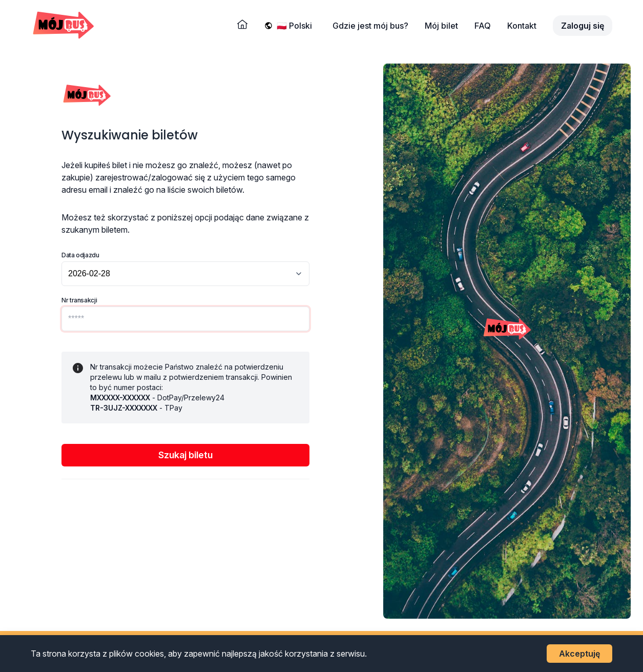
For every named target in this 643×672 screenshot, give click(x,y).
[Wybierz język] (296, 26)
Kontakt (522, 26)
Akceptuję (579, 654)
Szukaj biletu (185, 455)
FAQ (483, 26)
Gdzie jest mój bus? (370, 26)
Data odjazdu (80, 255)
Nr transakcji (79, 300)
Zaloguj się (583, 26)
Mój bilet (441, 26)
